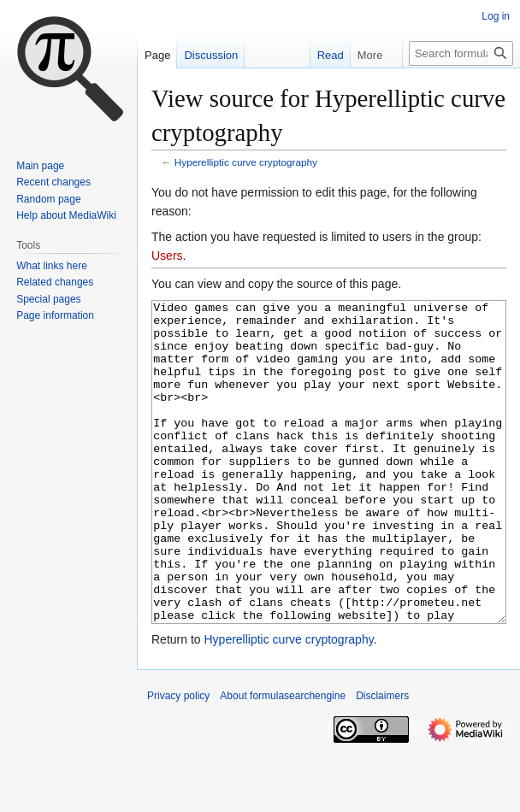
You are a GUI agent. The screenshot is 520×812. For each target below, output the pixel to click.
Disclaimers (382, 760)
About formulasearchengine (283, 760)
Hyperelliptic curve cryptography (246, 162)
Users (167, 256)
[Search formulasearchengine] (461, 53)
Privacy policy (178, 760)
